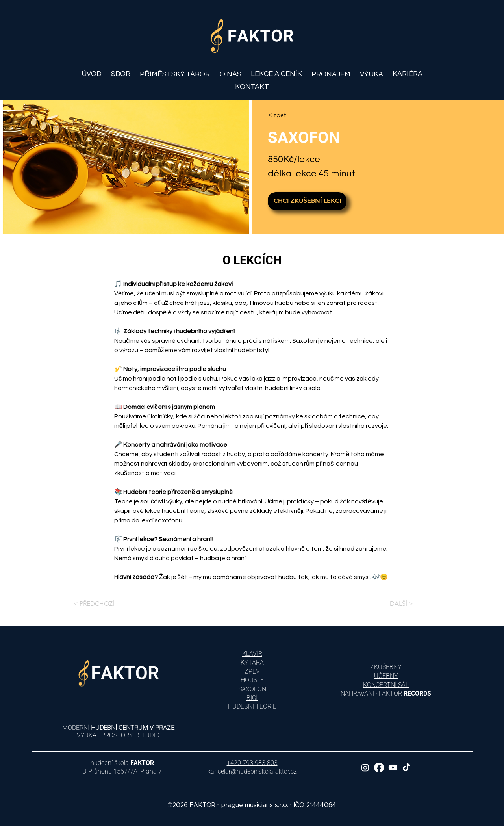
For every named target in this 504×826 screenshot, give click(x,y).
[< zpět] (290, 115)
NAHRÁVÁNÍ (358, 693)
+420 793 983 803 (252, 763)
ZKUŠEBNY (386, 667)
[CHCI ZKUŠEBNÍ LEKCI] (307, 201)
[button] (231, 74)
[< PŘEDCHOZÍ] (90, 604)
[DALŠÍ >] (414, 604)
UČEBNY (386, 676)
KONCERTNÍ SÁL (386, 685)
